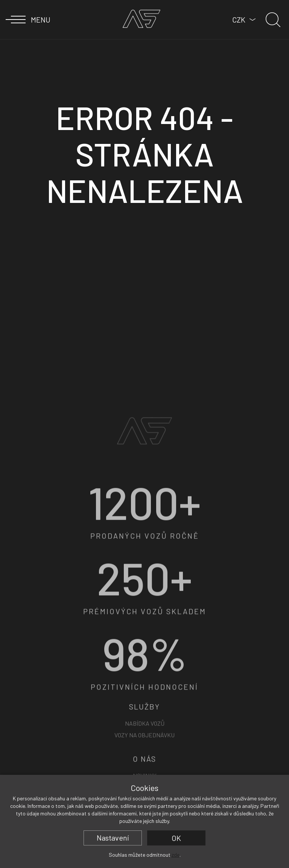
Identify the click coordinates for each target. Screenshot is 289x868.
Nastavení (113, 838)
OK (176, 838)
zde (176, 855)
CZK (239, 20)
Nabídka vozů (145, 764)
